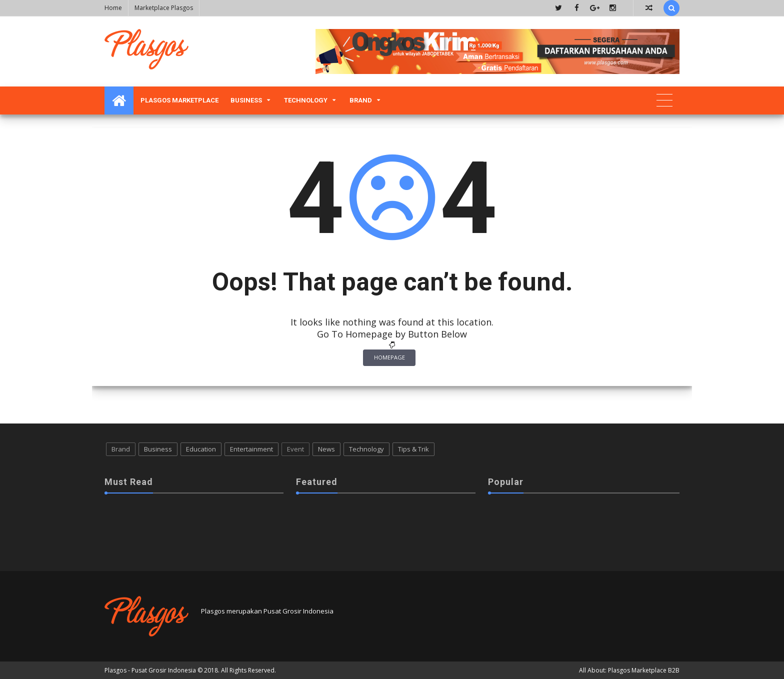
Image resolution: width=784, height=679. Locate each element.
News (326, 449)
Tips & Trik (413, 449)
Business (246, 100)
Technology (306, 100)
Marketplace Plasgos (164, 8)
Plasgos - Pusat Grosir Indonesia (150, 670)
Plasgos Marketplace (179, 100)
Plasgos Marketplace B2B (644, 670)
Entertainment (251, 449)
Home (113, 8)
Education (201, 449)
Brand (361, 100)
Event (295, 449)
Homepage (389, 357)
